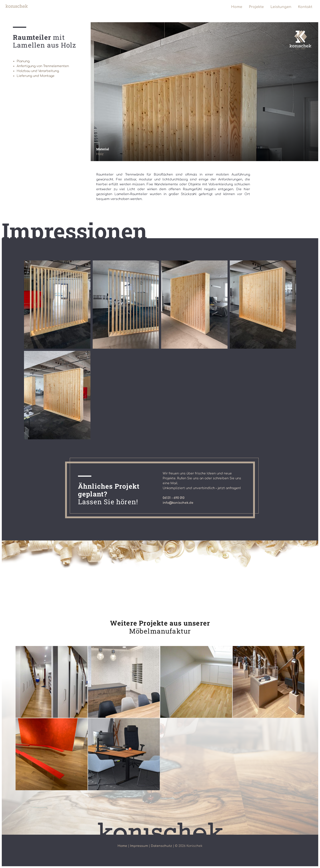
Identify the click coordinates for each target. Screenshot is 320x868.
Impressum (139, 846)
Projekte (256, 7)
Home (237, 7)
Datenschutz (161, 846)
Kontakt (305, 7)
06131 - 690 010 (174, 498)
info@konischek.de (178, 503)
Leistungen (281, 7)
